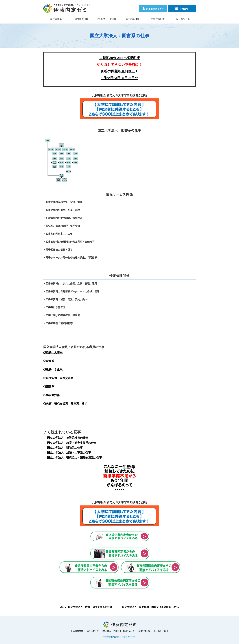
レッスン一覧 (183, 19)
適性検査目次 (82, 19)
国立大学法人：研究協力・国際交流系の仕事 (75, 458)
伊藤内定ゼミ (114, 637)
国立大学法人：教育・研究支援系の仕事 (72, 443)
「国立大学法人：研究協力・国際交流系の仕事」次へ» (150, 607)
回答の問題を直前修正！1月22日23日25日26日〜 (120, 71)
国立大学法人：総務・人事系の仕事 (69, 453)
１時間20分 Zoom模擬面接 (120, 58)
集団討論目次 (132, 19)
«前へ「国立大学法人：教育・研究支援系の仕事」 (87, 607)
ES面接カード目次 (107, 19)
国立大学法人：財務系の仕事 (65, 448)
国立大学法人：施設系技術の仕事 (68, 438)
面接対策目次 (158, 19)
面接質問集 (56, 19)
